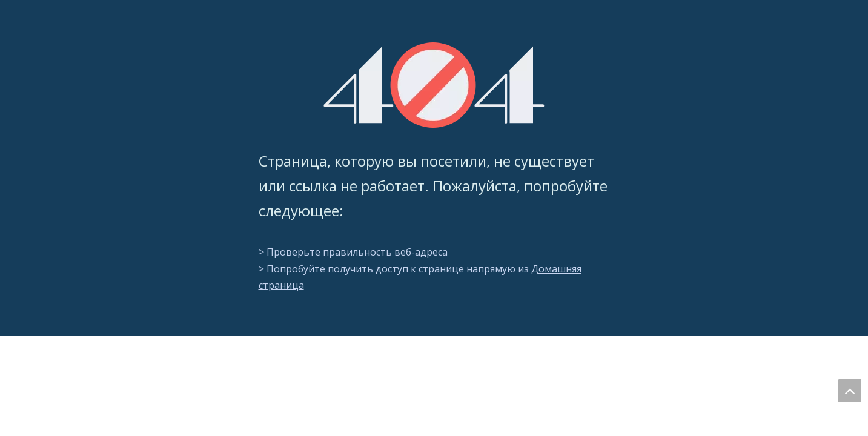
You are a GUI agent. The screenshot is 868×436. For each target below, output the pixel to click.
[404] (434, 85)
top (849, 391)
